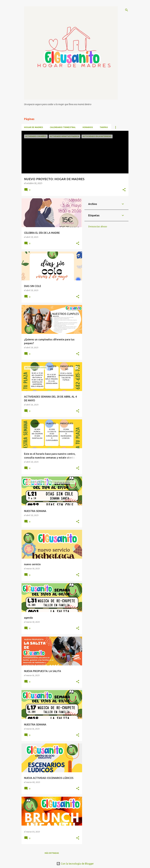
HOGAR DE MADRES (33, 127)
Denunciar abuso (98, 227)
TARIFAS (104, 127)
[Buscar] (127, 10)
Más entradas (52, 853)
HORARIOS (88, 127)
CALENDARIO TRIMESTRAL (63, 127)
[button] (124, 190)
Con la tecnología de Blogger (75, 864)
